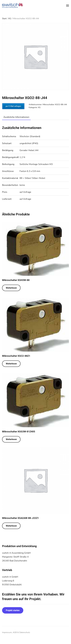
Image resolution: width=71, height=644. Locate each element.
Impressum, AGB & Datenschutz (16, 632)
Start (4, 18)
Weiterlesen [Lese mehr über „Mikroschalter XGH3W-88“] (11, 288)
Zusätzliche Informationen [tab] (16, 117)
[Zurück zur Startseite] (12, 6)
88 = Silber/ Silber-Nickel (32, 178)
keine (22, 185)
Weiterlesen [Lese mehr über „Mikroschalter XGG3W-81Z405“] (11, 439)
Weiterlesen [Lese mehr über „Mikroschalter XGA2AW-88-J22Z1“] (11, 526)
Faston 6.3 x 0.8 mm (30, 171)
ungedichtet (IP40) (29, 143)
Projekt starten (13, 610)
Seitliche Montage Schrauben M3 (36, 164)
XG (10, 18)
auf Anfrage (25, 192)
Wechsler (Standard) (30, 136)
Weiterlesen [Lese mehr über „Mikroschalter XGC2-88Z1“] (11, 364)
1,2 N (22, 157)
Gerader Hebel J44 (29, 150)
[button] (68, 6)
